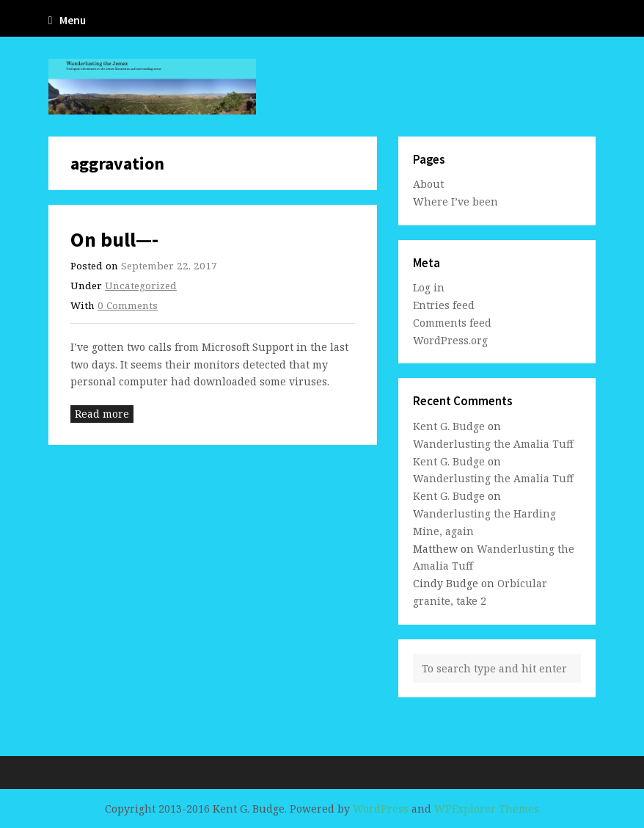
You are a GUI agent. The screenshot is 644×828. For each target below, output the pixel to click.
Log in (429, 287)
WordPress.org (450, 340)
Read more (102, 414)
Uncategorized (141, 286)
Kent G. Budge (449, 426)
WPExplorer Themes (487, 809)
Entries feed (444, 305)
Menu (67, 20)
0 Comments (128, 305)
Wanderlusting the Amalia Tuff (493, 444)
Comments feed (452, 323)
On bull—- (114, 239)
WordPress (381, 809)
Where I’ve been (455, 201)
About (428, 184)
